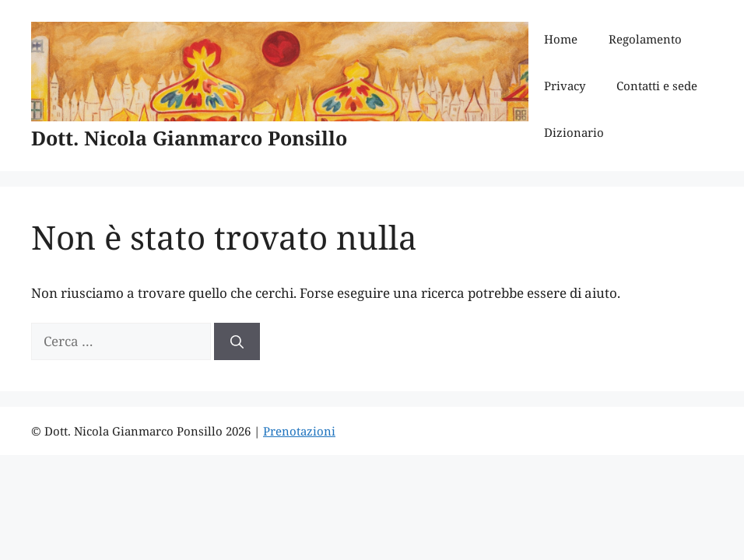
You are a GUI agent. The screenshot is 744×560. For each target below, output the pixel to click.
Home (561, 39)
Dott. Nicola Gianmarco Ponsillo (189, 138)
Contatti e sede (657, 86)
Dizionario (574, 132)
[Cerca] (237, 341)
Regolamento (645, 39)
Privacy (565, 86)
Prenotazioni (299, 431)
